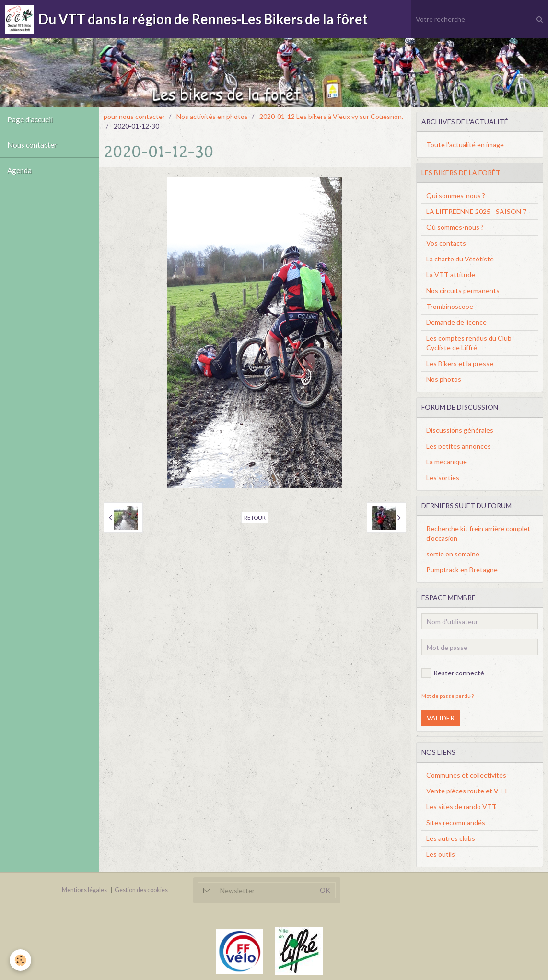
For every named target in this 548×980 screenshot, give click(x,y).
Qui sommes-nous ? (456, 195)
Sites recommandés (456, 822)
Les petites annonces (459, 446)
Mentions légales (84, 890)
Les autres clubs (451, 838)
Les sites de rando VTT (461, 807)
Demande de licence (456, 322)
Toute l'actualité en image (465, 145)
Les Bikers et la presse (460, 363)
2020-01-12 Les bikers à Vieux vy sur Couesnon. (331, 116)
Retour (255, 517)
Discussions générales (460, 430)
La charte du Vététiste (460, 259)
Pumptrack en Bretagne (462, 570)
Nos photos (444, 379)
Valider (441, 718)
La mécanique (447, 462)
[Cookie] (20, 960)
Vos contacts (446, 243)
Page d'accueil (30, 119)
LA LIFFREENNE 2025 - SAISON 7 (476, 211)
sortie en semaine (453, 554)
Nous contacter (32, 145)
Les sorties (443, 478)
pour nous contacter (134, 116)
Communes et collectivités (466, 775)
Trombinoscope (450, 306)
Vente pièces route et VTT (467, 791)
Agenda (19, 170)
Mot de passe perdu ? (448, 696)
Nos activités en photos (212, 116)
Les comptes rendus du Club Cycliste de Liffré (469, 343)
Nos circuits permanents (463, 290)
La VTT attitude (451, 275)
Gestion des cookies (141, 890)
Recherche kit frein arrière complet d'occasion (478, 533)
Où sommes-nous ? (455, 227)
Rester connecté (453, 673)
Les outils (441, 854)
